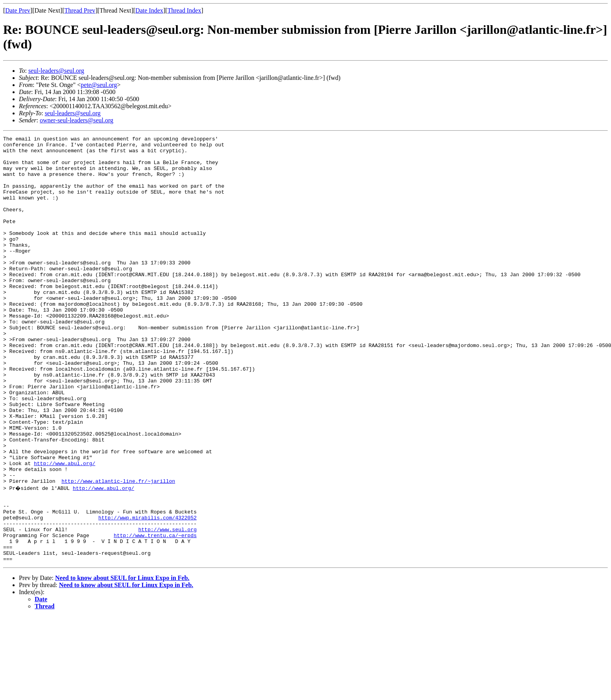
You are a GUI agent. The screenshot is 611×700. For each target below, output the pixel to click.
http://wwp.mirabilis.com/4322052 (148, 593)
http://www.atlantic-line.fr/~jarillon (118, 550)
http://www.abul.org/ (65, 529)
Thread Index (184, 10)
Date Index (149, 10)
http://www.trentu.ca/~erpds (155, 614)
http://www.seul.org (167, 607)
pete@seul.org (99, 85)
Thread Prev (80, 10)
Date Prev (18, 10)
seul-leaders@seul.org (56, 71)
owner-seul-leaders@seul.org (77, 120)
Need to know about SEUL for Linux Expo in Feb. (122, 662)
